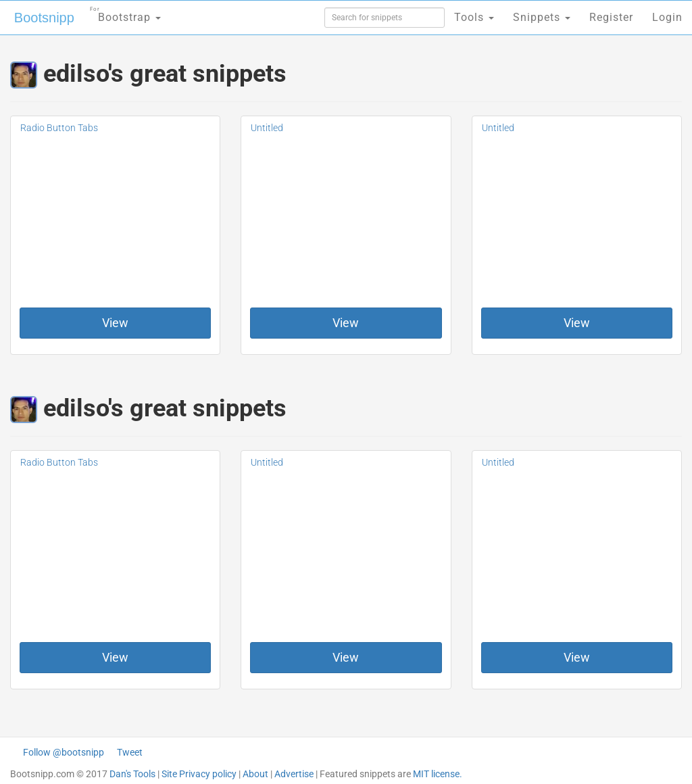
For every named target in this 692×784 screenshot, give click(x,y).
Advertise (294, 774)
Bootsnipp (44, 18)
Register (611, 17)
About (255, 774)
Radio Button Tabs (59, 128)
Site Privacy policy (199, 774)
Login (667, 17)
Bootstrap (125, 13)
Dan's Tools (132, 774)
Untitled (267, 128)
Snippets (542, 17)
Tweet (130, 752)
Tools (474, 17)
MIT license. (438, 774)
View (115, 323)
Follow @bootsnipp (64, 752)
